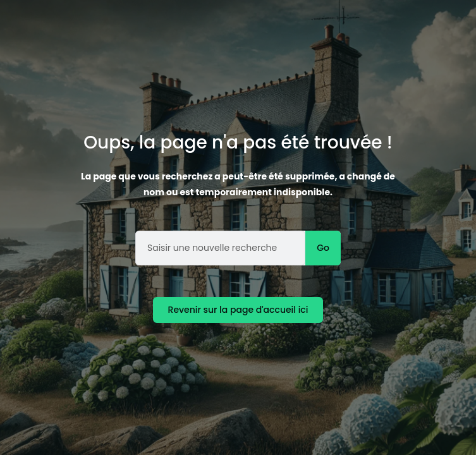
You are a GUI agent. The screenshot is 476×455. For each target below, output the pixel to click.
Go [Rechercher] (323, 248)
